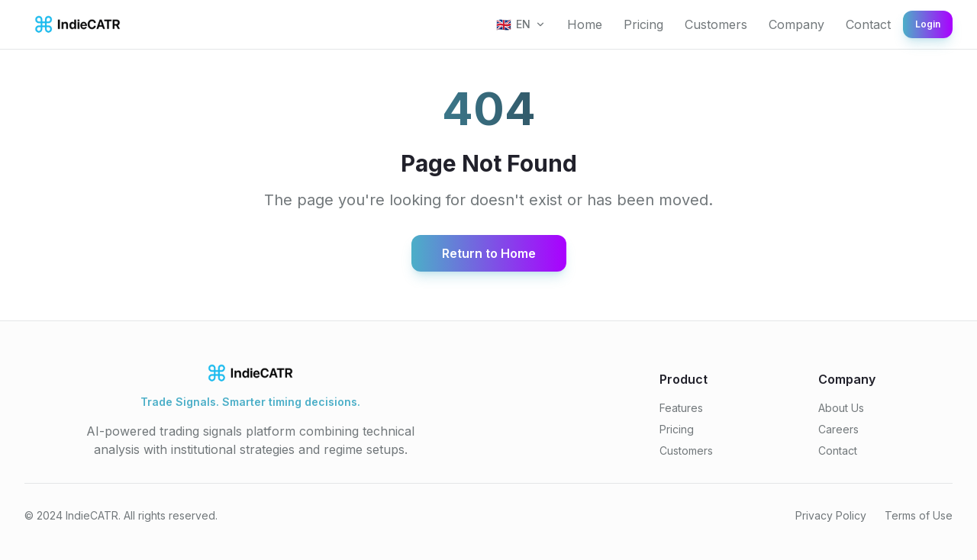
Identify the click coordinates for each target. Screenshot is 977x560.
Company (796, 24)
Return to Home (489, 253)
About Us (841, 408)
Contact (868, 24)
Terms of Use (919, 515)
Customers (716, 24)
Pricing (643, 24)
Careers (838, 429)
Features (681, 408)
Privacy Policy (831, 515)
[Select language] (521, 24)
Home (585, 24)
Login (928, 24)
